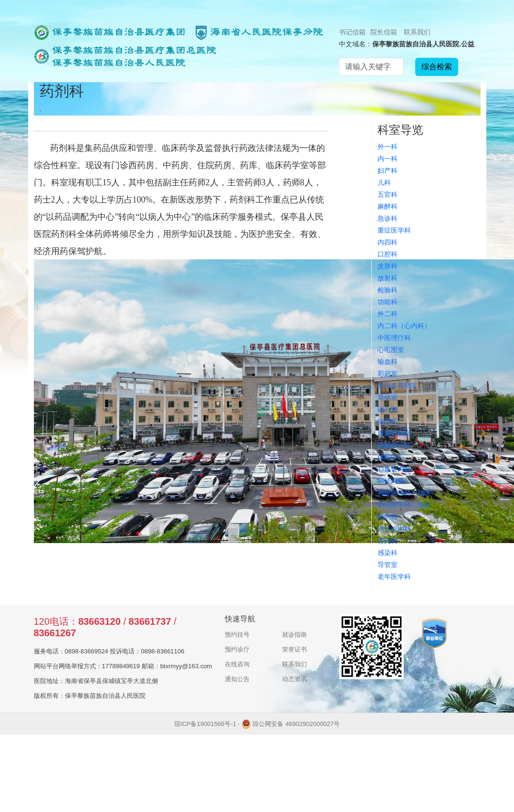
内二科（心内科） (404, 326)
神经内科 (391, 481)
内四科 (388, 242)
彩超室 (388, 374)
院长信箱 (384, 32)
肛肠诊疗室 (394, 445)
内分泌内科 (394, 529)
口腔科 (388, 254)
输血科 (388, 362)
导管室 (388, 565)
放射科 (388, 278)
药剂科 (388, 517)
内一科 (388, 159)
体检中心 (391, 457)
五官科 (388, 194)
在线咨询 (237, 664)
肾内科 (388, 541)
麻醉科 (388, 206)
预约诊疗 (237, 649)
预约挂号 (237, 635)
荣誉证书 (294, 649)
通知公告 (237, 679)
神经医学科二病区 (404, 505)
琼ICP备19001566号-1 (205, 724)
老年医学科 (394, 577)
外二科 (388, 314)
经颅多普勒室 (398, 385)
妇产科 (388, 171)
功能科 (388, 302)
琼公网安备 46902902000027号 (291, 724)
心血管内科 (394, 469)
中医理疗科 (394, 338)
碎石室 (388, 409)
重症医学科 (394, 230)
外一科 (388, 147)
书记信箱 (352, 32)
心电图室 (391, 350)
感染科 (388, 553)
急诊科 (388, 218)
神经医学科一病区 (404, 493)
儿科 (384, 182)
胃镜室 (388, 397)
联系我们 (417, 32)
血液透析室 (394, 433)
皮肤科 (388, 266)
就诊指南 (294, 635)
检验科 (388, 290)
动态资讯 (294, 679)
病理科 (388, 421)
